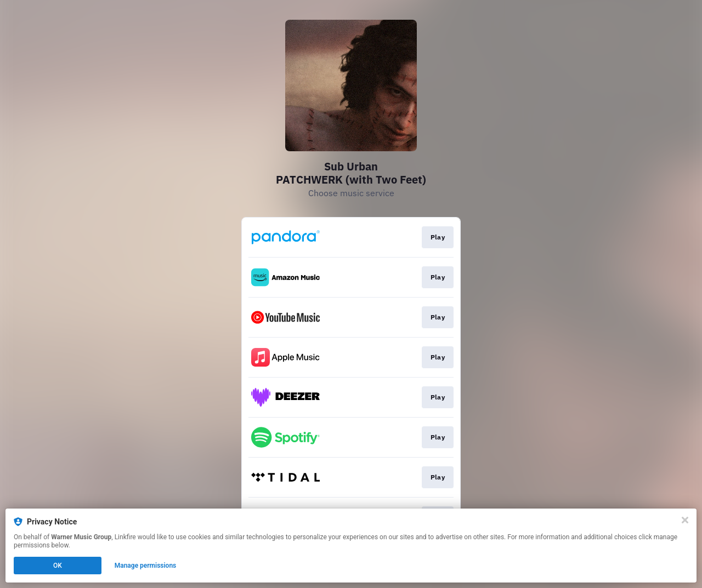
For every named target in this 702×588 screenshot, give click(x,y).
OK (58, 566)
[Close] (685, 520)
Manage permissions (146, 566)
